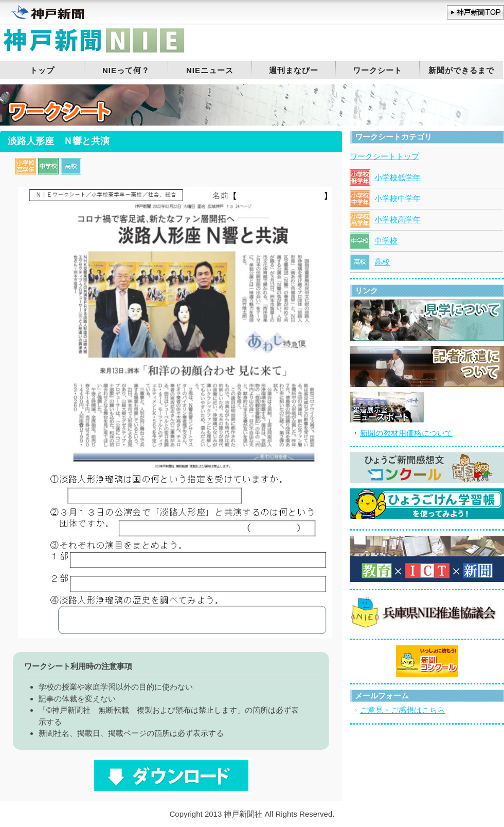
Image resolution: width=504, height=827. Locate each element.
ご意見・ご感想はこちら (402, 710)
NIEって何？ (126, 70)
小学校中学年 (398, 198)
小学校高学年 (398, 219)
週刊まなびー (294, 70)
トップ (42, 70)
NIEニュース (210, 70)
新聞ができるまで (461, 70)
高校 (382, 262)
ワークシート (377, 70)
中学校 (386, 241)
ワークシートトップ (384, 156)
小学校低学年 (398, 177)
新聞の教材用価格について (406, 433)
